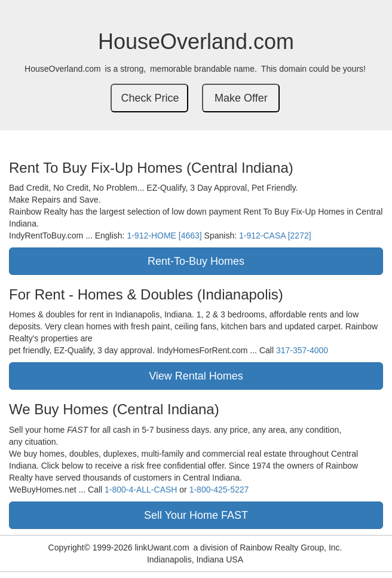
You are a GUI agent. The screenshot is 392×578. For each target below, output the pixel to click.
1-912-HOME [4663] (164, 236)
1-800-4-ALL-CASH (141, 490)
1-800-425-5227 (219, 490)
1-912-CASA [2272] (275, 236)
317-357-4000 (302, 350)
